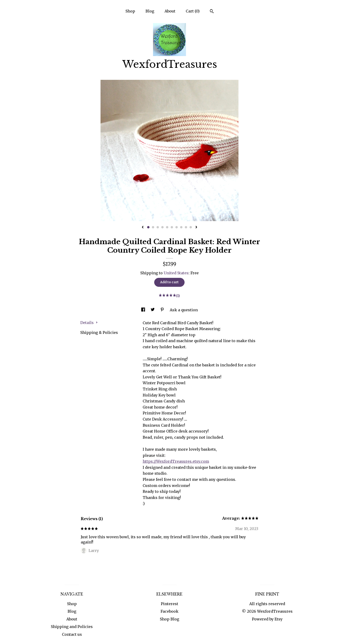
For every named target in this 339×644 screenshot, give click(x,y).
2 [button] (153, 227)
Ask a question (184, 310)
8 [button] (181, 227)
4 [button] (162, 227)
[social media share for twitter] (153, 310)
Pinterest (169, 604)
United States (176, 273)
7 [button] (177, 227)
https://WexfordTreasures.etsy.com (176, 461)
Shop (130, 11)
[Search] (212, 12)
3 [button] (158, 227)
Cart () (193, 11)
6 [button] (172, 227)
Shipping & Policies (99, 332)
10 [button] (191, 227)
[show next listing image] (196, 227)
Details (89, 323)
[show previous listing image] (143, 227)
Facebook (169, 611)
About (170, 11)
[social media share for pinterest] (163, 310)
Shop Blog (169, 619)
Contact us (72, 634)
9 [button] (186, 227)
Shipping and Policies (72, 627)
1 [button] (148, 227)
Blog (150, 11)
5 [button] (167, 227)
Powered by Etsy (267, 619)
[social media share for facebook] (144, 310)
